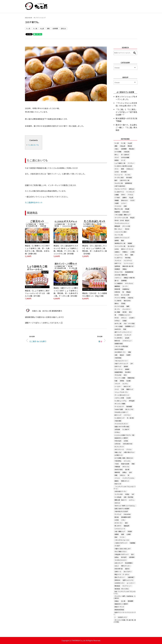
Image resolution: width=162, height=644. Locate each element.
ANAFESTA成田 (119, 349)
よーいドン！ (131, 583)
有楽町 (128, 355)
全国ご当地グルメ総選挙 (122, 509)
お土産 (42, 28)
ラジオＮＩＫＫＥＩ (121, 560)
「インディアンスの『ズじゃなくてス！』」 (125, 487)
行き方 (132, 200)
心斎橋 (128, 534)
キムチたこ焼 (119, 183)
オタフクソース (119, 449)
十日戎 (117, 464)
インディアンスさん (128, 478)
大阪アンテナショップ (121, 364)
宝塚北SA (117, 580)
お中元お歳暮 (125, 157)
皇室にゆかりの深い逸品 (122, 426)
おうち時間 (118, 152)
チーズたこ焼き (119, 177)
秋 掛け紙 (130, 418)
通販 (48, 28)
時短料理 (117, 289)
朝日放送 (117, 586)
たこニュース (119, 175)
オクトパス (126, 467)
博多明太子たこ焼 (120, 243)
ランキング (128, 335)
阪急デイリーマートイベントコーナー (125, 613)
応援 (125, 206)
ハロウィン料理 (119, 398)
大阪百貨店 (118, 358)
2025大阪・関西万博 (121, 275)
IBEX (125, 375)
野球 (116, 537)
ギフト (117, 169)
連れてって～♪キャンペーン (123, 332)
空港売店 (117, 266)
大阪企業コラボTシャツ (122, 554)
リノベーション (128, 263)
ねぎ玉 (117, 295)
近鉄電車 (132, 557)
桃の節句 (128, 372)
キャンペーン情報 (120, 378)
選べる (117, 280)
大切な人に (130, 169)
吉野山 (117, 557)
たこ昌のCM (118, 335)
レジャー (124, 203)
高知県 (126, 366)
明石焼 (130, 146)
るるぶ (117, 566)
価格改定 (117, 472)
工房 (123, 389)
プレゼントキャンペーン (122, 223)
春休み (117, 303)
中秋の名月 (118, 441)
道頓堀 (117, 240)
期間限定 (117, 286)
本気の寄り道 (119, 569)
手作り (123, 195)
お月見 (126, 441)
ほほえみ (117, 503)
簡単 (123, 169)
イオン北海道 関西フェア (123, 215)
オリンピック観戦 (120, 404)
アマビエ (130, 195)
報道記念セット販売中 (121, 604)
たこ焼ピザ (126, 429)
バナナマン (127, 415)
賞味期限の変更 (126, 517)
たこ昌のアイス (119, 192)
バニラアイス (128, 260)
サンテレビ (118, 514)
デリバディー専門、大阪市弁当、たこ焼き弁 (125, 597)
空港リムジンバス (128, 580)
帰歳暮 (117, 200)
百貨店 (123, 303)
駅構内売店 (131, 378)
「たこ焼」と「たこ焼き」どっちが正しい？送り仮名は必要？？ (126, 112)
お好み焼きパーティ (120, 491)
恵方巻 (124, 312)
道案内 (124, 197)
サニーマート (119, 369)
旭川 (133, 554)
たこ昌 (28, 28)
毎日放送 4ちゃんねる (122, 589)
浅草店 (122, 381)
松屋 (116, 381)
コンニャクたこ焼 (120, 246)
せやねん (117, 432)
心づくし (132, 500)
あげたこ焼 (118, 323)
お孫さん (123, 475)
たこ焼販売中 (119, 283)
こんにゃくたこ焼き (121, 232)
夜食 (133, 464)
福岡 (128, 306)
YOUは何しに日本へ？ (121, 412)
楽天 (126, 523)
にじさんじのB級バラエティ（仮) (124, 435)
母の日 (127, 229)
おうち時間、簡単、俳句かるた (124, 458)
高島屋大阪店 (119, 343)
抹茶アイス (118, 263)
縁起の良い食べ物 (128, 266)
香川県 (127, 469)
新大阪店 (129, 177)
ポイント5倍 (126, 226)
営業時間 (124, 280)
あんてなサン (128, 571)
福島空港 (126, 526)
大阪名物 (126, 152)
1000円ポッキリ (119, 583)
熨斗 (126, 255)
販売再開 (129, 406)
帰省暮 (127, 209)
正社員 (127, 338)
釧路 (116, 475)
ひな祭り (132, 318)
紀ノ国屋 (117, 312)
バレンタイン (126, 309)
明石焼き (132, 149)
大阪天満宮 (118, 421)
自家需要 (55, 28)
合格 (116, 355)
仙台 (130, 472)
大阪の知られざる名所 (121, 511)
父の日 (117, 172)
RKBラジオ (118, 484)
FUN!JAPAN (127, 514)
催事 (132, 255)
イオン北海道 (119, 326)
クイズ (117, 389)
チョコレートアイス (120, 189)
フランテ (117, 384)
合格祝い (117, 252)
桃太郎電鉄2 (129, 563)
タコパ (117, 157)
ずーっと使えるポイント (122, 395)
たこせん (128, 175)
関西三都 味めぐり (121, 500)
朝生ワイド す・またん (122, 574)
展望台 (117, 481)
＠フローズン (119, 523)
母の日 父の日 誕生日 (122, 220)
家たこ (117, 155)
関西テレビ (130, 389)
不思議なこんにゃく (124, 315)
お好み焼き (126, 212)
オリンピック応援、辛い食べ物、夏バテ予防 (125, 621)
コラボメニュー (127, 341)
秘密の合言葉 (125, 464)
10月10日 (117, 444)
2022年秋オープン (120, 352)
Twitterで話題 (119, 409)
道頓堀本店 (128, 183)
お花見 (117, 520)
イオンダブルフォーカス (122, 540)
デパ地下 (117, 546)
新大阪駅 (124, 172)
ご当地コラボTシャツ (121, 543)
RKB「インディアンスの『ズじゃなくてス (124, 592)
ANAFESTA (118, 329)
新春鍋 (130, 243)
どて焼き (117, 197)
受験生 (124, 269)
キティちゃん (129, 283)
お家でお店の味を (120, 186)
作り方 (117, 318)
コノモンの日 (119, 494)
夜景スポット (125, 481)
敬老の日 (117, 341)
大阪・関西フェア (120, 531)
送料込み (63, 28)
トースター (118, 386)
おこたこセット (119, 447)
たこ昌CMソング (119, 418)
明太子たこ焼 (119, 209)
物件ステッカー (126, 566)
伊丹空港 (132, 401)
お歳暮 (117, 195)
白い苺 (123, 601)
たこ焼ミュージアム (120, 401)
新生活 (132, 218)
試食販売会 (126, 289)
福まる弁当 (127, 301)
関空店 (128, 292)
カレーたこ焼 (119, 235)
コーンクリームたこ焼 (121, 218)
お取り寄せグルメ (129, 452)
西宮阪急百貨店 (119, 610)
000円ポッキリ (122, 617)
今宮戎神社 (118, 461)
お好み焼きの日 (128, 444)
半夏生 (127, 494)
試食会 (117, 601)
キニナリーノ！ (127, 586)
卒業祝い (125, 252)
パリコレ (129, 449)
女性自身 (117, 429)
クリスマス (118, 206)
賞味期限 (130, 601)
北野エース (118, 571)
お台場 (128, 398)
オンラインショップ (39, 18)
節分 (130, 312)
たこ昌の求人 (119, 338)
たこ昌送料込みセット (34, 202)
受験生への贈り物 (129, 278)
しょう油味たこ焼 (120, 163)
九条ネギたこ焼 (124, 180)
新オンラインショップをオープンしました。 (126, 98)
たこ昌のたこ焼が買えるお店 (123, 166)
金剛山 (124, 472)
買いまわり (118, 526)
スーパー (125, 286)
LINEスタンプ (119, 563)
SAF (133, 494)
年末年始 (128, 258)
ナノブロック (130, 192)
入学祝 (132, 252)
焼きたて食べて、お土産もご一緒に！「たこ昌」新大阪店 (126, 127)
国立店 (117, 517)
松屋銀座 (133, 543)
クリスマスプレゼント (121, 424)
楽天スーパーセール (127, 249)
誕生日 (122, 355)
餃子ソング (118, 415)
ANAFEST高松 (119, 469)
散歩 (116, 180)
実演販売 (117, 269)
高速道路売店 (129, 272)
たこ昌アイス (119, 258)
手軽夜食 (117, 467)
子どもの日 (118, 375)
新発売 (117, 160)
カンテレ (125, 384)
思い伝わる (131, 246)
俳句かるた (124, 200)
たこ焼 (35, 28)
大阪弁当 (130, 298)
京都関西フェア (130, 326)
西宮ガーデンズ (119, 607)
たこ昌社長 (118, 497)
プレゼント (118, 260)
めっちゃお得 (125, 295)
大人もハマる (119, 272)
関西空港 (117, 226)
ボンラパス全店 (119, 306)
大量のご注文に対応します (123, 549)
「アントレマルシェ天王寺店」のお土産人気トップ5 (126, 104)
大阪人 (117, 149)
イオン (123, 520)
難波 (123, 240)
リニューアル (119, 255)
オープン (117, 309)
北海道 (124, 321)
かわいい (124, 318)
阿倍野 (130, 531)
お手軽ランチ (119, 455)
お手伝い (117, 321)
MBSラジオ (127, 386)
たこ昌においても (34, 145)
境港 (123, 534)
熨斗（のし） (119, 229)
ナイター (123, 537)
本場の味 (117, 292)
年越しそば (118, 452)
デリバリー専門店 (120, 298)
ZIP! (132, 364)
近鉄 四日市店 (128, 497)
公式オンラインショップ (122, 238)
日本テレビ (118, 366)
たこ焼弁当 (118, 301)
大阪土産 (123, 146)
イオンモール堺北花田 (121, 346)
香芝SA (127, 569)
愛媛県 (127, 369)
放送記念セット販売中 (121, 438)
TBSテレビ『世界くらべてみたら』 (125, 506)
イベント (117, 478)
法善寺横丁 (131, 577)
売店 (125, 329)
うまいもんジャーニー (121, 361)
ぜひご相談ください (121, 551)
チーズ (123, 160)
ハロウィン (118, 278)
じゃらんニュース (120, 529)
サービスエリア (119, 406)
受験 (129, 352)
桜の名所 (124, 557)
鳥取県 (117, 534)
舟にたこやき (129, 409)
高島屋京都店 (119, 372)
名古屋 (128, 381)
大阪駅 (117, 203)
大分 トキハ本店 (129, 323)
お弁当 (117, 249)
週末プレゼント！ (120, 577)
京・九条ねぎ (125, 155)
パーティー (131, 163)
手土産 (131, 197)
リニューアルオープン (121, 392)
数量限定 (117, 212)
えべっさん (127, 461)
